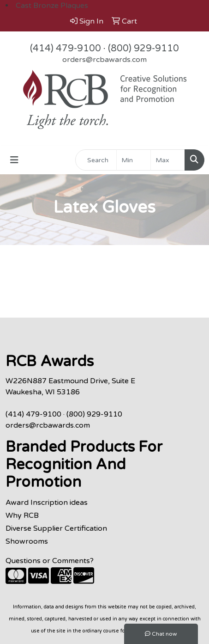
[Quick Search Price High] (168, 160)
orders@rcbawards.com (104, 60)
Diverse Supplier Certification (56, 528)
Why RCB (22, 515)
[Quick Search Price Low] (134, 160)
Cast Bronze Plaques (52, 6)
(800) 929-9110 (143, 49)
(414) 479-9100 (66, 49)
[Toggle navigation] (14, 160)
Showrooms (27, 541)
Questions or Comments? (50, 561)
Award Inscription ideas (47, 503)
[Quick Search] (96, 160)
